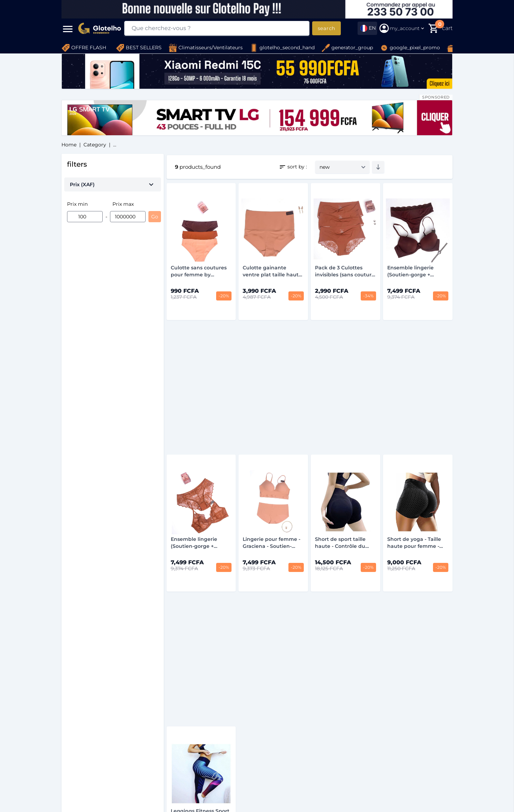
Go (155, 217)
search (326, 28)
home (69, 145)
